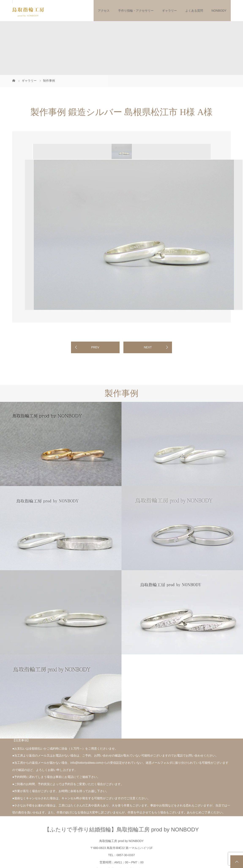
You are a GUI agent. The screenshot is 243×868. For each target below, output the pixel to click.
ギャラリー (169, 11)
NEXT (148, 347)
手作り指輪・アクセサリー (136, 11)
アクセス (104, 11)
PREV (95, 347)
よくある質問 (194, 11)
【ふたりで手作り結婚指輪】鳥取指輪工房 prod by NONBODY (121, 830)
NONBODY (219, 11)
